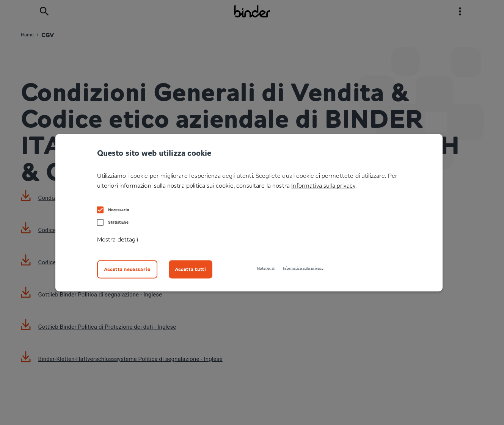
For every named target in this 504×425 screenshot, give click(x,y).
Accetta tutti (191, 269)
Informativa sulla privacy (303, 268)
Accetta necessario (127, 269)
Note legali (266, 268)
